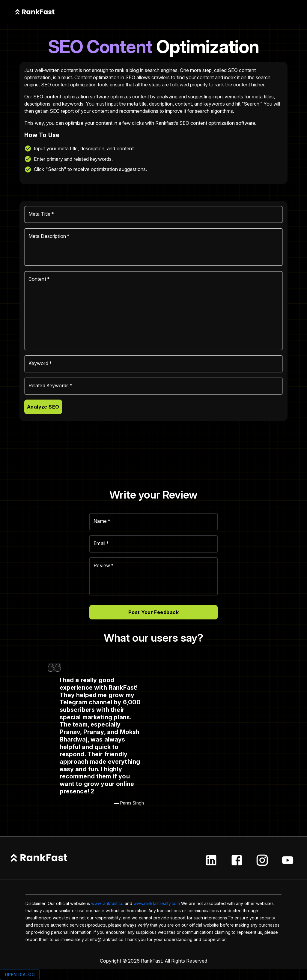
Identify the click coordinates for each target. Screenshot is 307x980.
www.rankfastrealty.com (157, 903)
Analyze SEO (43, 407)
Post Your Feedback (153, 612)
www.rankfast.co (107, 903)
